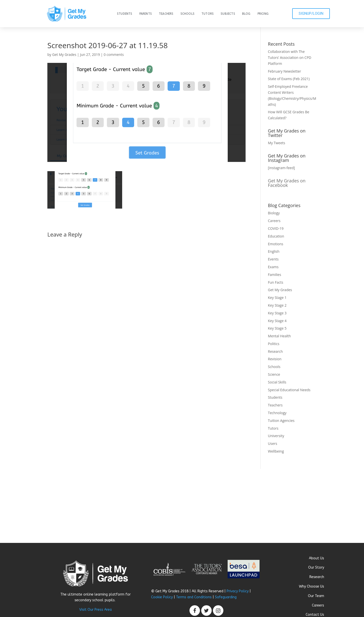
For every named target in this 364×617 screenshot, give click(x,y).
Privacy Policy (238, 591)
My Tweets (277, 143)
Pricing (263, 14)
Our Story (316, 567)
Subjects (228, 14)
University (276, 436)
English (274, 251)
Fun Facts (276, 282)
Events (273, 259)
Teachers (166, 14)
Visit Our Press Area (95, 610)
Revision (275, 359)
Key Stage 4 (277, 321)
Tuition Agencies (281, 421)
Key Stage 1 (277, 298)
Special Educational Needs (289, 390)
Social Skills (277, 382)
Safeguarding (226, 597)
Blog (246, 14)
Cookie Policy (162, 597)
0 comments (114, 55)
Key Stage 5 (277, 328)
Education (276, 236)
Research (275, 351)
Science (274, 374)
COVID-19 (276, 228)
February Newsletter (285, 71)
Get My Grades (64, 55)
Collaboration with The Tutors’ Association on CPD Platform (290, 58)
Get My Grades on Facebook (287, 183)
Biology (274, 213)
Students (125, 14)
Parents (146, 14)
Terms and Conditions (194, 597)
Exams (273, 267)
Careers (274, 221)
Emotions (276, 244)
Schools (187, 14)
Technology (277, 413)
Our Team (316, 596)
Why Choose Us (312, 586)
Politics (274, 344)
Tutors (208, 14)
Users (273, 443)
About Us (317, 558)
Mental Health (279, 336)
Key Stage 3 (277, 313)
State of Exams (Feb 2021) (289, 79)
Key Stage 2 (277, 305)
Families (275, 275)
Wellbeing (276, 451)
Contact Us (315, 615)
